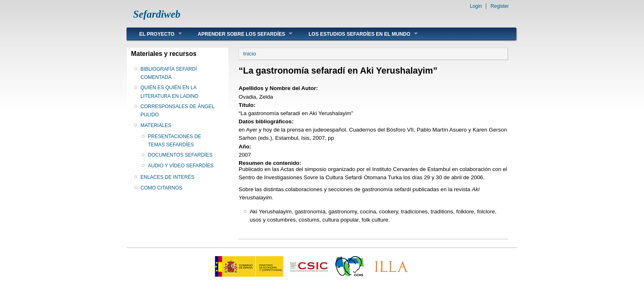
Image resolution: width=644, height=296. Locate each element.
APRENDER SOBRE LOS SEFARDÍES (239, 34)
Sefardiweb (157, 14)
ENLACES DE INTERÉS (167, 177)
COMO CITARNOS (161, 188)
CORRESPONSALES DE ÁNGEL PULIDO (177, 111)
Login (476, 6)
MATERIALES (156, 125)
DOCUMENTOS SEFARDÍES (180, 155)
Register (500, 6)
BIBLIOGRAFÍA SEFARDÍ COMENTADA (169, 73)
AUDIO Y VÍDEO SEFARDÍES (181, 166)
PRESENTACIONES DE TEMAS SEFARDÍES (175, 141)
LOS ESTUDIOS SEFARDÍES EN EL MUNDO (357, 34)
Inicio (250, 54)
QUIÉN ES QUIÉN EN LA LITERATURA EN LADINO (169, 92)
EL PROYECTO (154, 34)
